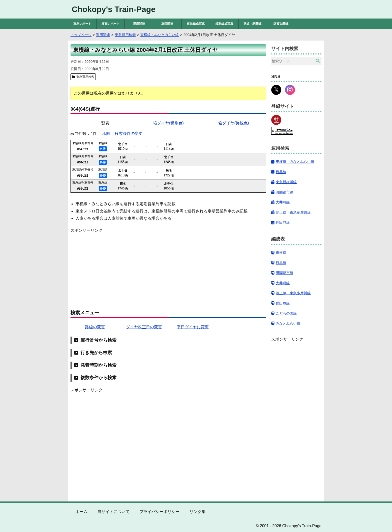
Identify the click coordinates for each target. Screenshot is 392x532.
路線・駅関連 (252, 24)
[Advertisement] (168, 269)
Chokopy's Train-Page (114, 9)
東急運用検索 (85, 77)
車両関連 (167, 24)
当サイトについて (113, 512)
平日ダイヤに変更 (193, 327)
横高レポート (110, 24)
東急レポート (82, 24)
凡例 (106, 134)
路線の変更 (95, 327)
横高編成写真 (224, 24)
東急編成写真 (196, 24)
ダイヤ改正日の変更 (144, 327)
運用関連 (139, 24)
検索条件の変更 (129, 134)
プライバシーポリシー (159, 512)
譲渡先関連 (281, 24)
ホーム (81, 512)
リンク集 (197, 512)
